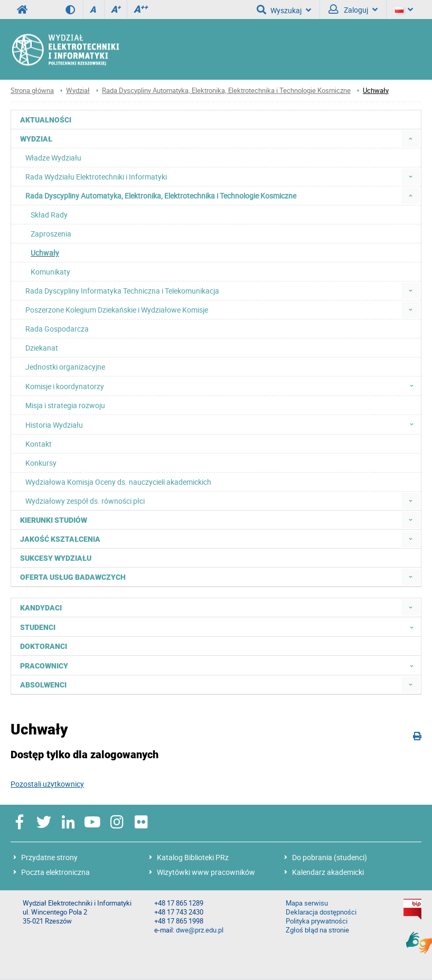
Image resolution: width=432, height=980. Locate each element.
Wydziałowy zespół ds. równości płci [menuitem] (85, 501)
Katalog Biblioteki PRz (193, 857)
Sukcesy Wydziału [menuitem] (56, 558)
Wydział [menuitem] (36, 139)
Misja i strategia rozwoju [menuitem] (65, 405)
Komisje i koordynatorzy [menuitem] (223, 386)
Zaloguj (353, 10)
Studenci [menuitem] (220, 627)
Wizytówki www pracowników (206, 872)
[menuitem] (411, 139)
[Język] (404, 10)
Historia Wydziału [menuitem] (223, 425)
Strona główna (32, 91)
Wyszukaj (284, 10)
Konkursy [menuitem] (41, 463)
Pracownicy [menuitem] (220, 665)
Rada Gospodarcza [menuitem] (57, 329)
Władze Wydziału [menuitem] (53, 158)
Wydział (78, 91)
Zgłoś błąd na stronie (317, 930)
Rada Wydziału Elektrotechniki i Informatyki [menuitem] (96, 177)
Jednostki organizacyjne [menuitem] (65, 367)
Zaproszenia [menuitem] (51, 234)
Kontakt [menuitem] (39, 444)
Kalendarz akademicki (328, 872)
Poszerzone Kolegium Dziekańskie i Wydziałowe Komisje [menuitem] (117, 310)
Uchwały (376, 91)
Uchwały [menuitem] (45, 253)
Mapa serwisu (307, 903)
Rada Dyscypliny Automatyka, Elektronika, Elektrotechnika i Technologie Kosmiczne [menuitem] (161, 196)
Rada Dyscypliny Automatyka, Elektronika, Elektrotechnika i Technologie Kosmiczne (226, 91)
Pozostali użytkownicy (47, 784)
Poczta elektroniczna (55, 872)
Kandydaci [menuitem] (41, 608)
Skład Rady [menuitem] (49, 215)
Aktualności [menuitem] (46, 120)
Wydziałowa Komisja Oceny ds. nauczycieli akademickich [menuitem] (118, 482)
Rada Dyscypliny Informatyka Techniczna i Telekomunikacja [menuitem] (122, 291)
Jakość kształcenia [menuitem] (60, 539)
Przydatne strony (49, 857)
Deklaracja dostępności (321, 912)
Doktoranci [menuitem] (44, 646)
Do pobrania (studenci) (330, 857)
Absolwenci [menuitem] (43, 685)
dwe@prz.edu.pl (200, 930)
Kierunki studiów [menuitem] (54, 520)
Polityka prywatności (317, 921)
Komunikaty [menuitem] (50, 272)
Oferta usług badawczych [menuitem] (73, 577)
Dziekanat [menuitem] (42, 348)
